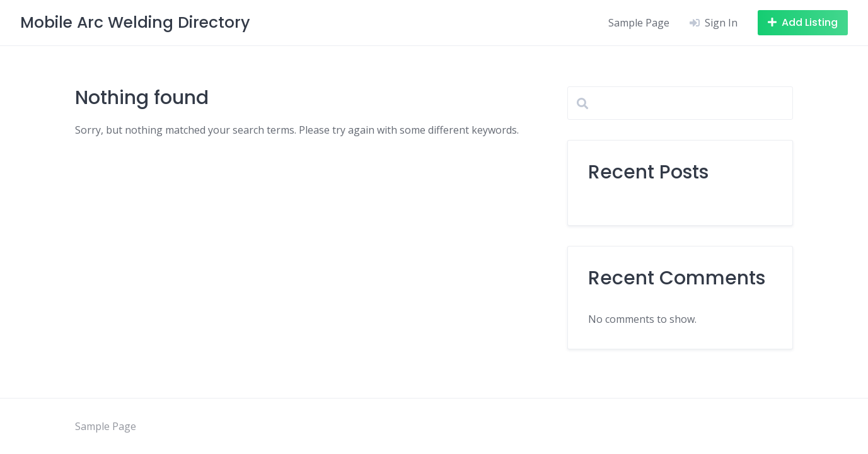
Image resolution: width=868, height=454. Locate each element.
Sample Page (639, 23)
